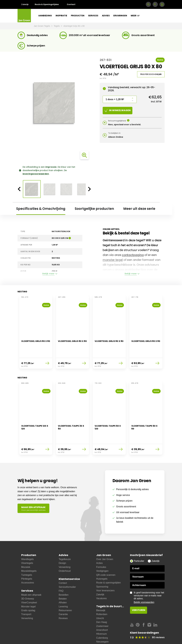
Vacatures (102, 585)
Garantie (63, 601)
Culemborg (102, 625)
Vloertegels (27, 550)
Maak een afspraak (31, 582)
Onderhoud (65, 558)
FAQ (61, 578)
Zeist (99, 640)
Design (62, 550)
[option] (54, 103)
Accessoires (28, 570)
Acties (100, 550)
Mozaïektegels (29, 558)
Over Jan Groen (105, 546)
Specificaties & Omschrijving (41, 209)
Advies (106, 16)
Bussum (101, 636)
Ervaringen (120, 16)
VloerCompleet (29, 589)
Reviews (63, 605)
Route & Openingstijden (47, 4)
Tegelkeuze (65, 546)
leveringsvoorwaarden (36, 174)
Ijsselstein (101, 632)
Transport (26, 601)
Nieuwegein (103, 628)
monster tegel (113, 260)
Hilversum (102, 621)
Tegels (57, 26)
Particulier (139, 548)
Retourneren (65, 597)
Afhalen (63, 589)
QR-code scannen (106, 562)
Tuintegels (27, 562)
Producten (78, 16)
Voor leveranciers (105, 577)
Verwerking (27, 605)
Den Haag (102, 609)
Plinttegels (27, 566)
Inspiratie (61, 16)
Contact (71, 4)
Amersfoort (102, 617)
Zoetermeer (102, 613)
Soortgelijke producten (94, 209)
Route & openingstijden (109, 570)
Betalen (63, 585)
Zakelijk (25, 4)
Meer (135, 16)
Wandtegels (27, 546)
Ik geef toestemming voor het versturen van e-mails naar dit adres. (149, 584)
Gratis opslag (28, 597)
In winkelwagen (118, 110)
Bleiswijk (101, 597)
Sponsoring (102, 573)
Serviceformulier (67, 574)
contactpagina (133, 255)
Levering (63, 593)
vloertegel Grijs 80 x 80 (74, 26)
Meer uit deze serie (139, 209)
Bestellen (64, 582)
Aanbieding (45, 16)
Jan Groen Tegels (42, 26)
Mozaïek (26, 554)
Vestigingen (102, 558)
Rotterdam (102, 601)
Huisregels (102, 566)
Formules (101, 554)
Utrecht (100, 605)
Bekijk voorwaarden (144, 589)
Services (93, 16)
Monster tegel (28, 593)
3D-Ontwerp (28, 585)
